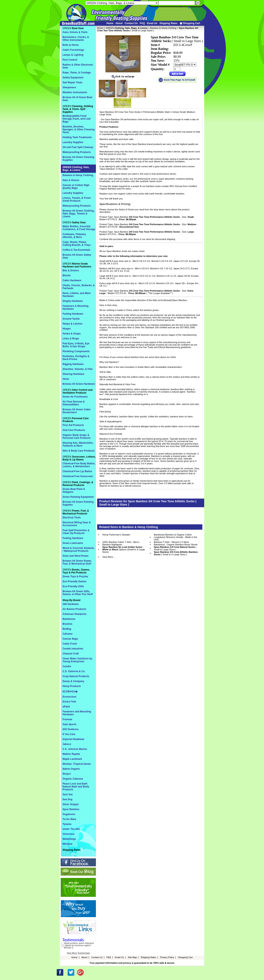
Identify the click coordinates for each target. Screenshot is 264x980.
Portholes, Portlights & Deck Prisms (76, 358)
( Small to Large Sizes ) (175, 548)
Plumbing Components (76, 351)
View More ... (109, 557)
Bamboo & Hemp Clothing (163, 28)
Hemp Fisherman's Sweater (116, 535)
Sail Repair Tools (72, 82)
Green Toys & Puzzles (75, 576)
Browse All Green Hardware (79, 384)
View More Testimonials (78, 953)
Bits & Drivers (71, 271)
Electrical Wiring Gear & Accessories (77, 524)
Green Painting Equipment (78, 497)
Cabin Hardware (72, 280)
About (119, 23)
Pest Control (70, 60)
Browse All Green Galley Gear (77, 256)
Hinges (67, 329)
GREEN (127, 28)
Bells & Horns (71, 45)
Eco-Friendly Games (74, 581)
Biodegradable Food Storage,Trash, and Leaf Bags (77, 119)
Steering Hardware (73, 374)
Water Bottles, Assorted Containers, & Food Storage (79, 228)
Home (110, 23)
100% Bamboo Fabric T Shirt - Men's (121, 542)
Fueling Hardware (73, 314)
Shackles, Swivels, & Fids (78, 369)
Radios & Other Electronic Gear (78, 66)
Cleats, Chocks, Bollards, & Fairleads (79, 287)
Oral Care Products (74, 430)
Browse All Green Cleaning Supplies (78, 159)
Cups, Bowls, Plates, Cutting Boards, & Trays (77, 244)
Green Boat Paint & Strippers (74, 491)
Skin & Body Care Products (79, 451)
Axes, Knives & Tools (75, 32)
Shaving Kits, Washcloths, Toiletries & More (78, 444)
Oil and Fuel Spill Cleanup (78, 147)
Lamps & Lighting (73, 55)
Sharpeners (69, 87)
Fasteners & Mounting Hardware (75, 307)
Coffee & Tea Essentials (76, 250)
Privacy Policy (167, 957)
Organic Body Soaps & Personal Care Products (77, 436)
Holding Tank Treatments (77, 137)
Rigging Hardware (73, 364)
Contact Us (131, 23)
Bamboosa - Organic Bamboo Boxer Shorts (176, 545)
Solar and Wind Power (76, 556)
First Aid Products (73, 425)
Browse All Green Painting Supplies (78, 503)
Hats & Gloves (71, 180)
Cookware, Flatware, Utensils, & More (74, 236)
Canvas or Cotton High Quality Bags (76, 187)
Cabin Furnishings (73, 50)
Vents (66, 379)
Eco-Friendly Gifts (73, 586)
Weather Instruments (75, 92)
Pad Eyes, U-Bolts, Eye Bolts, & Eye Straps (76, 345)
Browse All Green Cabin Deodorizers (77, 411)
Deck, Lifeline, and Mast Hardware (77, 295)
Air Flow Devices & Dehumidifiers (74, 403)
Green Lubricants (73, 543)
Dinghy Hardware (73, 301)
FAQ (142, 23)
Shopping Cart (190, 23)
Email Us (152, 23)
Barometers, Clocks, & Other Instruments (76, 39)
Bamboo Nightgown (112, 545)
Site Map (132, 957)
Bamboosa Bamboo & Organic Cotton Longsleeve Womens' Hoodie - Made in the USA (176, 537)
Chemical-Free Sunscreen (78, 476)
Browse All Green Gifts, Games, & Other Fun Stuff (78, 593)
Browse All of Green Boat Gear (77, 99)
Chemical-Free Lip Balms (77, 471)
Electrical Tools (72, 518)
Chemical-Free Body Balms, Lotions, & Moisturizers (79, 465)
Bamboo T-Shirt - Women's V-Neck (171, 542)
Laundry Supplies (73, 142)
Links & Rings (71, 339)
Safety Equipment (73, 78)
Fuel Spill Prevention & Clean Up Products (76, 532)
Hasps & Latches (72, 324)
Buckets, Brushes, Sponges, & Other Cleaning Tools (78, 129)
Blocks (67, 275)
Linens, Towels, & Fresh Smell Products (77, 199)
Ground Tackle (71, 319)
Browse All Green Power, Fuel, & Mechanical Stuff (77, 562)
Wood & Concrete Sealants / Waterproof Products (78, 549)
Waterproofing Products (77, 152)
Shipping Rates (168, 23)
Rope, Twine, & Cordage (77, 73)
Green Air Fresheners (75, 397)
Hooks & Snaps (72, 334)
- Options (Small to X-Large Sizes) (124, 549)
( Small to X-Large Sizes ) (176, 553)
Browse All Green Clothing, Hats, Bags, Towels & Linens (78, 214)
